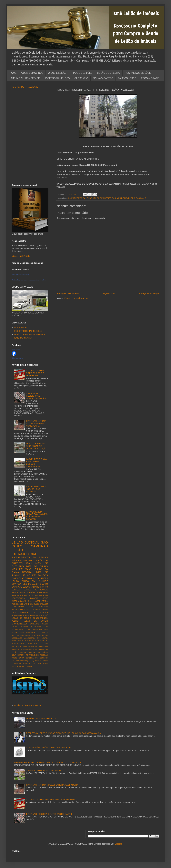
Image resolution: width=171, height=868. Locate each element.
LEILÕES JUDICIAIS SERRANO (41, 719)
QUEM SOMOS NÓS (32, 73)
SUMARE (43, 581)
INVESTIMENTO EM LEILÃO (80, 198)
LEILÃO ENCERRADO (20, 652)
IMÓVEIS (34, 598)
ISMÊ (14, 578)
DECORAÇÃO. (17, 646)
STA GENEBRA (42, 658)
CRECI (45, 644)
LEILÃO (26, 587)
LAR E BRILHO (21, 328)
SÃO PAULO (141, 198)
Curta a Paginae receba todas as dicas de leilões (29, 280)
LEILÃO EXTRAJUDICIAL (24, 552)
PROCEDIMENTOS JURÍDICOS (25, 593)
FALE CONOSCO (127, 78)
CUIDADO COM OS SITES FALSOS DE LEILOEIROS (35, 373)
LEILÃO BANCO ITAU (24, 581)
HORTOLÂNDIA (18, 598)
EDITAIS (15, 630)
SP (39, 632)
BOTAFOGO (16, 641)
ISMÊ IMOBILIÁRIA (23, 338)
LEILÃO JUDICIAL (25, 542)
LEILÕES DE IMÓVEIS (36, 590)
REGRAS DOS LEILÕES (138, 73)
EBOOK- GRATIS (150, 78)
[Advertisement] (108, 287)
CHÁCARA (31, 607)
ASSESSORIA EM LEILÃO (23, 596)
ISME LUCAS (25, 630)
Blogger (118, 844)
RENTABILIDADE (32, 655)
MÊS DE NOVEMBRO (126, 198)
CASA (27, 610)
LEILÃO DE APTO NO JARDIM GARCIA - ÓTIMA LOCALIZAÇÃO (37, 446)
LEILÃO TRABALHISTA (28, 578)
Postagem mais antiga (149, 293)
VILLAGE (15, 666)
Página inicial (109, 293)
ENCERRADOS (41, 596)
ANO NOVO (37, 635)
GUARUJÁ (16, 584)
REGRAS (15, 632)
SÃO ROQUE (25, 661)
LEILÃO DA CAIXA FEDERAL (30, 571)
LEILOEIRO (44, 630)
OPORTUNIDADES (20, 624)
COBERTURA (33, 644)
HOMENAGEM (26, 649)
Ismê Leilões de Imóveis (20, 274)
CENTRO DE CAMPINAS (31, 641)
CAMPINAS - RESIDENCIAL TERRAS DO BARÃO (36, 396)
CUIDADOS (35, 610)
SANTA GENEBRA (26, 658)
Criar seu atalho (17, 358)
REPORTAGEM (18, 615)
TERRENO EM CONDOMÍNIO (35, 664)
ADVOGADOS (26, 635)
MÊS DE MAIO (21, 569)
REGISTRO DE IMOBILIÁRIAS (28, 331)
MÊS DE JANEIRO (32, 584)
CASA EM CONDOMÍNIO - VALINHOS (44, 770)
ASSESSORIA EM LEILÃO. (36, 638)
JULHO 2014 (29, 601)
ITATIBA (35, 630)
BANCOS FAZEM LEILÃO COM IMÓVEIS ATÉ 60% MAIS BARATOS (37, 515)
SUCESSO (16, 661)
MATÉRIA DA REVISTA (34, 612)
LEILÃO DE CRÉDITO (109, 73)
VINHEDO (23, 666)
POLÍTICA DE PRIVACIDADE (25, 87)
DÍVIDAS (45, 646)
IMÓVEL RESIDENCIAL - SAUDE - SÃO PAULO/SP (37, 489)
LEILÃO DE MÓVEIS (36, 621)
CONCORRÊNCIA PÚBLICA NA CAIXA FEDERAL (49, 748)
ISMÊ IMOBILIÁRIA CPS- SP (25, 78)
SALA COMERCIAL (28, 632)
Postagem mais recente (68, 293)
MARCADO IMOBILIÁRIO (38, 652)
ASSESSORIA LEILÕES (57, 78)
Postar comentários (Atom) (76, 298)
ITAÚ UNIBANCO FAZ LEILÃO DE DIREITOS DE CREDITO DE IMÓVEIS (48, 762)
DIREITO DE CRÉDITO (32, 646)
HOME (13, 73)
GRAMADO (16, 649)
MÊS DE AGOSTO (22, 561)
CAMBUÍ (45, 624)
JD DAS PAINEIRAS (40, 649)
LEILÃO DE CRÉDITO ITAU (104, 198)
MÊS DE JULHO (37, 566)
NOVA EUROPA (18, 655)
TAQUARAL (35, 661)
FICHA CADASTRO (103, 78)
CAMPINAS (39, 546)
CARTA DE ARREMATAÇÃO (22, 627)
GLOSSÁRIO (81, 78)
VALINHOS (36, 587)
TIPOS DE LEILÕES (82, 73)
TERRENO (43, 593)
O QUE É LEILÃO (57, 73)
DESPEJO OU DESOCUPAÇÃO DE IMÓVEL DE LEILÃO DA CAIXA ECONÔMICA (63, 733)
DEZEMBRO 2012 (41, 627)
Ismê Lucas (16, 350)
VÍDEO (29, 666)
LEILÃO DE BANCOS (35, 575)
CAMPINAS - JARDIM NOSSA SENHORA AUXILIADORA (36, 423)
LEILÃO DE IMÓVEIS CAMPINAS (30, 334)
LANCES (44, 578)
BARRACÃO (35, 624)
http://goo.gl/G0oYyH (21, 256)
